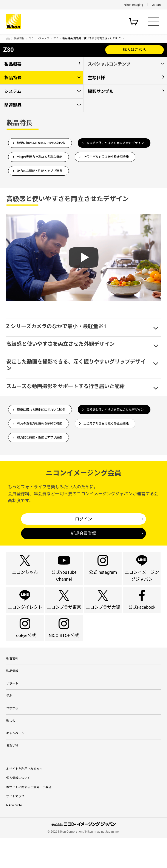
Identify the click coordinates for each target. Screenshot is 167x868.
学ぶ (9, 720)
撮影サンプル (101, 91)
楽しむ (11, 747)
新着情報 (12, 679)
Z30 (56, 38)
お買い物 (12, 775)
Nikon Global (15, 835)
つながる (12, 734)
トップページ (8, 39)
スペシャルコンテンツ (109, 64)
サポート (12, 706)
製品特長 (13, 78)
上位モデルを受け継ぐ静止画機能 (106, 157)
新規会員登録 (83, 533)
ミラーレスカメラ (39, 38)
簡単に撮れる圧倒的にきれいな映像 (41, 143)
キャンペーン (15, 761)
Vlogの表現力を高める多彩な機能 (40, 157)
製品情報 (19, 38)
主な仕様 (96, 78)
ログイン (83, 519)
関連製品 (13, 105)
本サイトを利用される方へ (24, 798)
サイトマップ (15, 826)
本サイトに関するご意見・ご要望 (29, 817)
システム (13, 91)
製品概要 (13, 64)
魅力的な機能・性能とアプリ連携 (40, 171)
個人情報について (18, 807)
